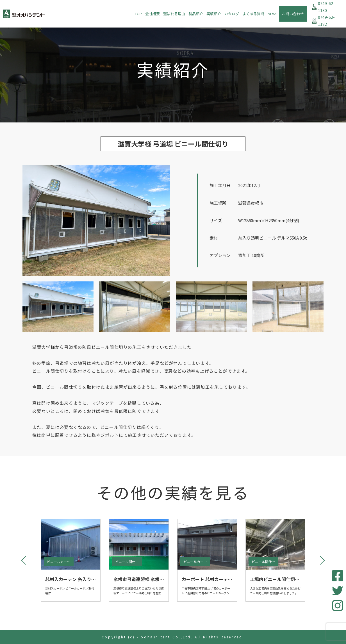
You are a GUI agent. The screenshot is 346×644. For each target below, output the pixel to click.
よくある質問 (253, 14)
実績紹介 (214, 14)
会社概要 (152, 14)
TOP (138, 14)
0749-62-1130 (326, 7)
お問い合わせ (293, 14)
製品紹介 (196, 14)
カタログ (232, 14)
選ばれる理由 (174, 14)
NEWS (273, 14)
